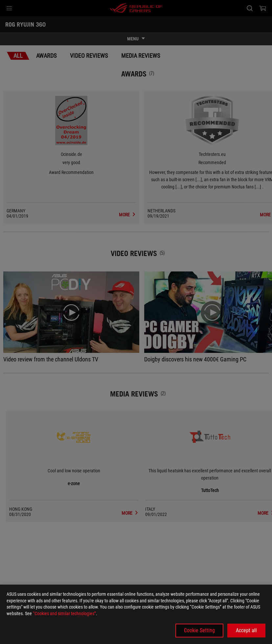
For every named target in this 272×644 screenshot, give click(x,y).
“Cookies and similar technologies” (64, 613)
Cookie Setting (199, 630)
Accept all (246, 630)
